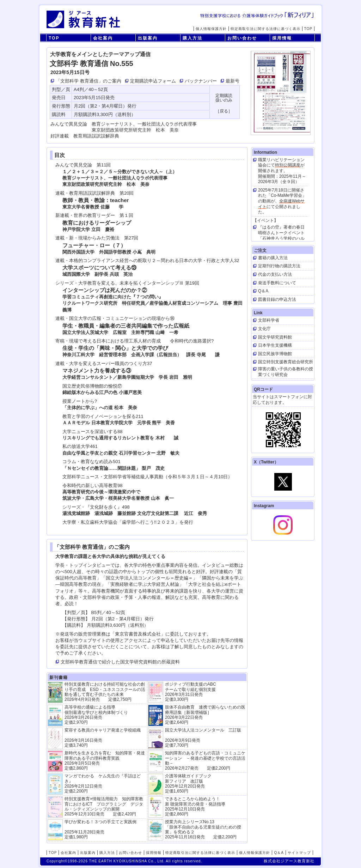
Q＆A (279, 853)
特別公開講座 (288, 165)
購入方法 (192, 38)
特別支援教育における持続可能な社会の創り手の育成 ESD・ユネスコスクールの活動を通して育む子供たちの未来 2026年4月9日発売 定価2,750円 (105, 692)
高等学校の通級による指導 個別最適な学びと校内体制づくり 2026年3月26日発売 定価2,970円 (96, 715)
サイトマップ (299, 853)
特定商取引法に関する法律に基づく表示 (265, 29)
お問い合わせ (242, 38)
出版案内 (148, 38)
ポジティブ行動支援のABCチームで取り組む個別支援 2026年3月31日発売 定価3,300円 (191, 692)
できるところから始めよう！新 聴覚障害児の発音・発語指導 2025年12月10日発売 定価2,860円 (195, 806)
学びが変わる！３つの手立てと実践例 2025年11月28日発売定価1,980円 (100, 829)
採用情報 (282, 38)
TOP (308, 29)
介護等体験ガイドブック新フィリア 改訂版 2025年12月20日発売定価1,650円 (188, 784)
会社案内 (103, 38)
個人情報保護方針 (211, 29)
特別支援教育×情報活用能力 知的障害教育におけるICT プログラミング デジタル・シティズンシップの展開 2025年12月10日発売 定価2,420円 (104, 806)
